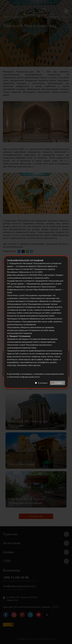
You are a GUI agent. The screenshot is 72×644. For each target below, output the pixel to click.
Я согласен (43, 383)
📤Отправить (57, 383)
